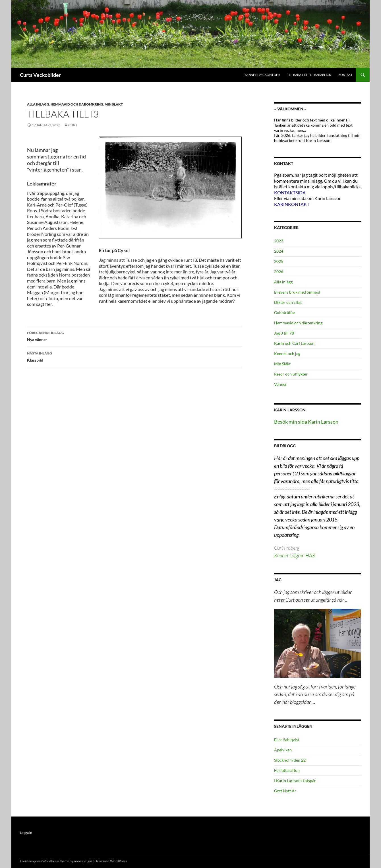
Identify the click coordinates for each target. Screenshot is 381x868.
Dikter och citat (288, 302)
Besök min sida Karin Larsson (306, 422)
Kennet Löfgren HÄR (295, 555)
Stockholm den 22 (290, 760)
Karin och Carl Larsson (294, 343)
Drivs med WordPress (111, 861)
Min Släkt (114, 104)
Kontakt (345, 75)
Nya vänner (134, 336)
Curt (73, 125)
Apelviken (283, 750)
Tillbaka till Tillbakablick (309, 75)
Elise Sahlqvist (287, 740)
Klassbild (134, 356)
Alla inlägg (38, 104)
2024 (279, 251)
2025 (279, 261)
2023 (279, 241)
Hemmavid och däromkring (77, 104)
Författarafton (287, 770)
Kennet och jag (287, 353)
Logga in (26, 833)
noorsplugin (83, 861)
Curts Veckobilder (40, 75)
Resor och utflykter (291, 374)
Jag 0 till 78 (284, 333)
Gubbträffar (285, 313)
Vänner (280, 384)
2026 (279, 272)
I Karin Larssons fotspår (295, 781)
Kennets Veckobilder (262, 75)
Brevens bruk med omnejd (297, 292)
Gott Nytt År (285, 791)
